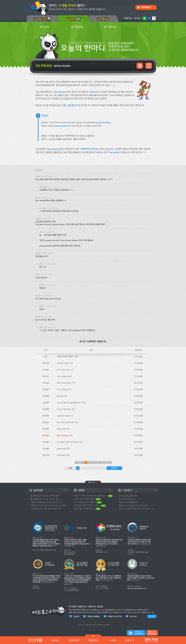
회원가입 (128, 18)
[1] (151, 506)
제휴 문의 (152, 616)
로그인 (137, 18)
